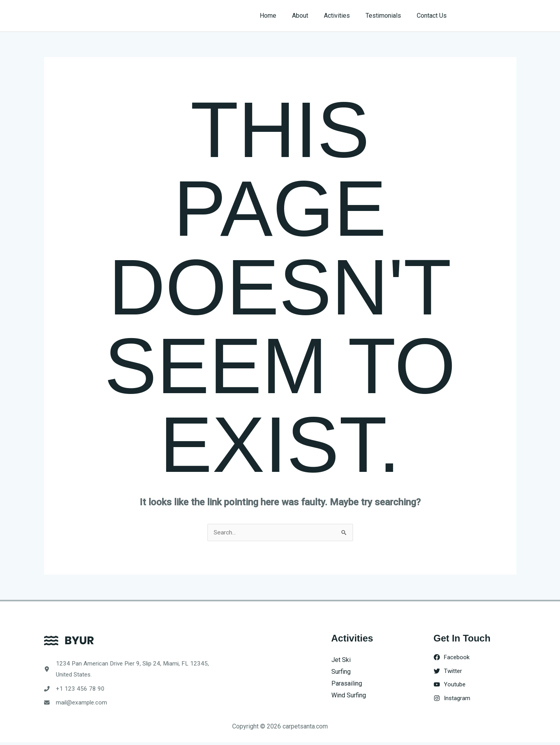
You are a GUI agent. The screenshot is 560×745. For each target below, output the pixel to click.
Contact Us (433, 16)
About (311, 16)
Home (282, 16)
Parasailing (347, 683)
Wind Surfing (349, 695)
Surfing (341, 672)
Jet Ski (341, 660)
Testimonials (388, 16)
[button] (489, 16)
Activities (345, 16)
